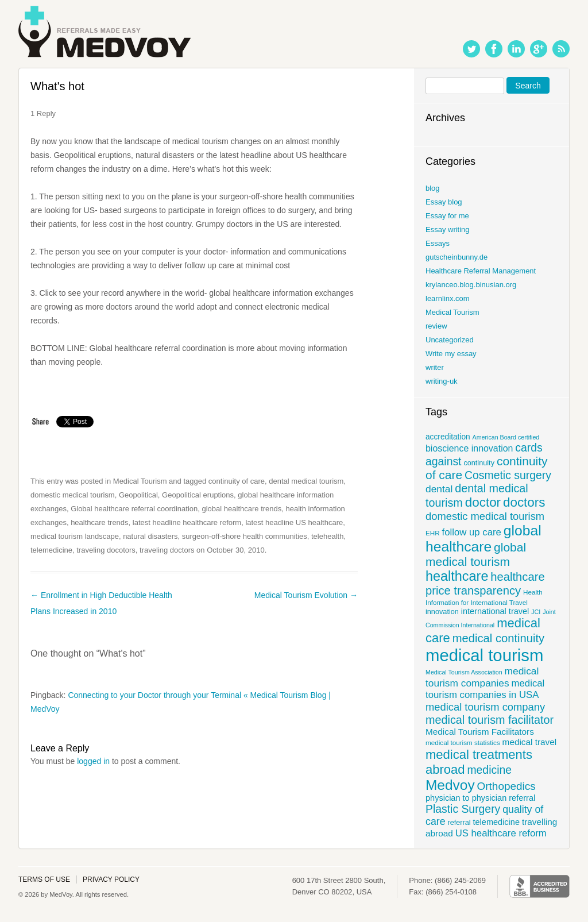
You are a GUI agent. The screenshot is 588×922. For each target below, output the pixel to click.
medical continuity (498, 638)
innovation (442, 612)
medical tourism (484, 655)
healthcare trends (99, 522)
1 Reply (43, 113)
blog (433, 188)
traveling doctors (167, 550)
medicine (489, 770)
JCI (536, 612)
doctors (524, 502)
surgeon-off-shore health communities (245, 536)
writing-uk (442, 381)
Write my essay (451, 354)
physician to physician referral (480, 798)
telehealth (327, 536)
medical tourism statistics (463, 742)
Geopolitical (138, 495)
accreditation (448, 437)
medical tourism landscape (75, 536)
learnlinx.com (448, 298)
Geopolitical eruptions (198, 495)
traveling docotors (106, 550)
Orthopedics (506, 786)
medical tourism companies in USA (485, 689)
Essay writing (448, 229)
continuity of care (237, 481)
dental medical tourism (306, 481)
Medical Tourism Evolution (306, 595)
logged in (93, 761)
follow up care (472, 532)
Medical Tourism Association (464, 672)
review (436, 326)
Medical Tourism (140, 481)
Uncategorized (450, 340)
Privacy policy (111, 879)
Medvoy (450, 785)
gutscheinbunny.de (457, 257)
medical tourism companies (482, 677)
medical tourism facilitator (490, 720)
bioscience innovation (469, 448)
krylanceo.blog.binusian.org (471, 285)
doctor (483, 502)
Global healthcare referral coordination (134, 509)
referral (459, 823)
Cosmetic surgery (508, 475)
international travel (495, 611)
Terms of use (44, 879)
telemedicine (51, 550)
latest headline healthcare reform (187, 522)
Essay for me (447, 216)
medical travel (530, 742)
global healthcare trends (242, 509)
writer (435, 367)
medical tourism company (485, 707)
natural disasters (150, 536)
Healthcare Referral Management (481, 271)
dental (439, 489)
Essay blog (444, 202)
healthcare (457, 576)
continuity (479, 463)
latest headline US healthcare (294, 522)
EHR (433, 533)
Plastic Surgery (463, 809)
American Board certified (506, 437)
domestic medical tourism (73, 495)
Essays (438, 243)
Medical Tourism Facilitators (480, 732)
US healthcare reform (501, 833)
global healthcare (483, 539)
